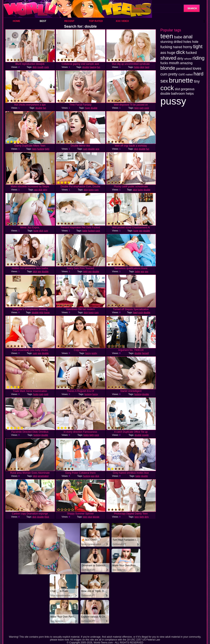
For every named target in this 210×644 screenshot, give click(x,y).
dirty (45, 190)
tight (47, 149)
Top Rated (96, 21)
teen (136, 108)
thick (47, 517)
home (47, 312)
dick (35, 67)
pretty (94, 353)
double (86, 67)
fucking (41, 149)
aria (97, 149)
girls (41, 312)
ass (36, 190)
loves (91, 190)
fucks (140, 190)
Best (43, 21)
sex (141, 231)
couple (145, 435)
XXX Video (122, 21)
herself (145, 353)
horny (88, 353)
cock (47, 67)
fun (99, 67)
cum (142, 108)
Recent (69, 21)
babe (85, 231)
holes (137, 67)
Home (17, 21)
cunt (46, 394)
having (93, 67)
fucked (91, 231)
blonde (96, 517)
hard (147, 67)
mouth (41, 67)
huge (87, 108)
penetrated (43, 476)
